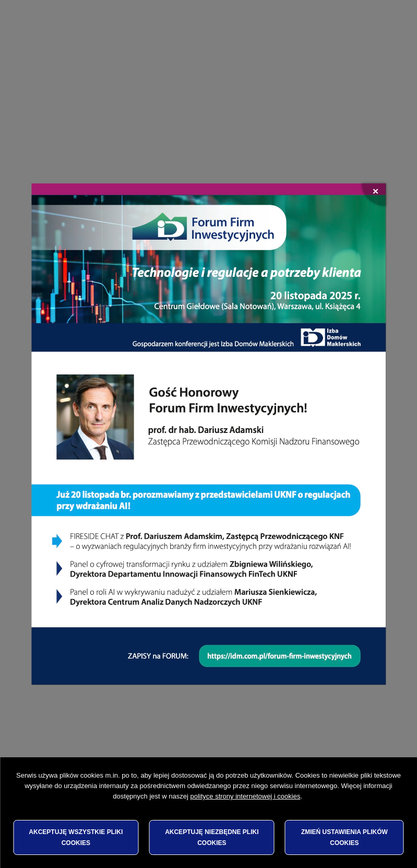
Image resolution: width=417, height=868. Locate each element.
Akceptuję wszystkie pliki (76, 837)
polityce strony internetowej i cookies (245, 796)
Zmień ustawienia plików (344, 837)
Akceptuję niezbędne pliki (212, 837)
